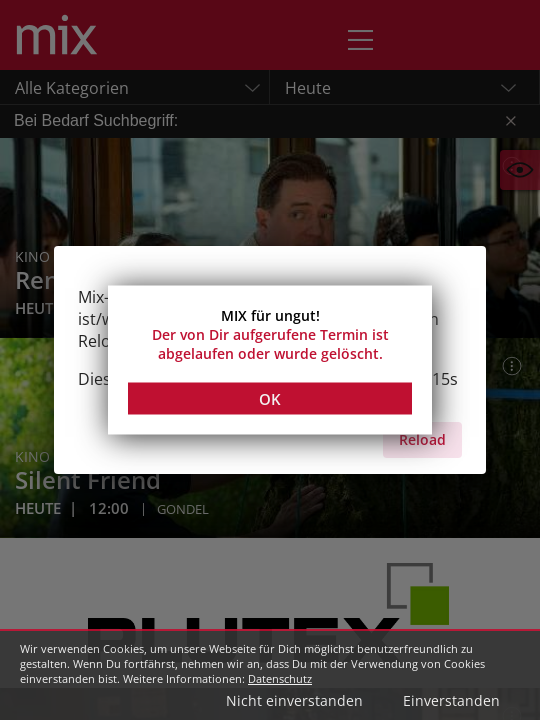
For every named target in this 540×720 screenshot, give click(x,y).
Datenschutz (280, 678)
